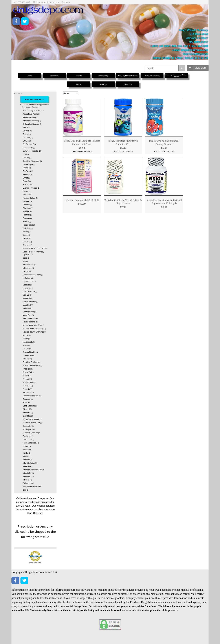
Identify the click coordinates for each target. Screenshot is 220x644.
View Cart (201, 68)
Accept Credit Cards (35, 563)
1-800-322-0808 (23, 2)
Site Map (66, 2)
